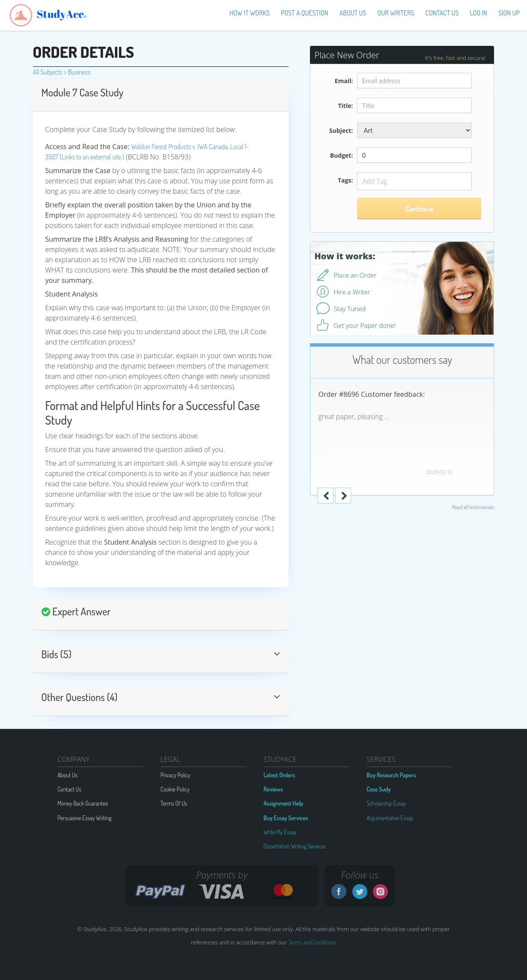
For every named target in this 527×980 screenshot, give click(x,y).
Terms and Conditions (312, 942)
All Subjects (48, 72)
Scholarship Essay (386, 803)
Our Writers (396, 13)
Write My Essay (280, 832)
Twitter (360, 892)
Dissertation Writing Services (295, 846)
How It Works (250, 13)
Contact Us (442, 13)
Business (77, 72)
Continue (419, 209)
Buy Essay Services (286, 818)
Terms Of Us (174, 803)
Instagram (380, 892)
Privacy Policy (176, 775)
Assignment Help (284, 803)
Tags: (345, 180)
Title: (345, 106)
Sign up (509, 13)
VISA (221, 892)
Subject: (341, 130)
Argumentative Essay (390, 818)
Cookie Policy (175, 789)
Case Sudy (379, 789)
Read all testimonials (473, 507)
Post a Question (305, 13)
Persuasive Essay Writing (84, 818)
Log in (479, 13)
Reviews (273, 789)
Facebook (339, 892)
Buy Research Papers (391, 775)
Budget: (342, 155)
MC (283, 892)
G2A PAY (160, 892)
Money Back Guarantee (83, 803)
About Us (67, 775)
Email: (344, 81)
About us (353, 13)
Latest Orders (280, 775)
